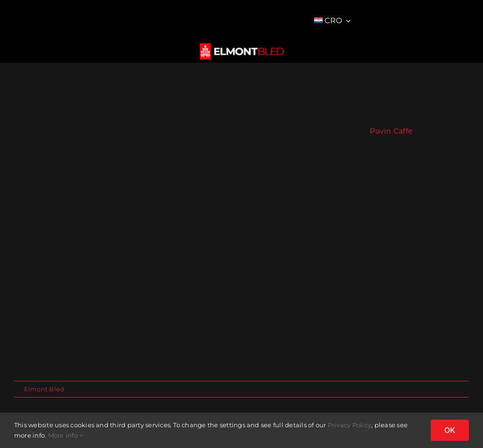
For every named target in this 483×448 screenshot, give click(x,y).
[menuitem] (333, 21)
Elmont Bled (44, 389)
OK (450, 430)
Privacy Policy (350, 425)
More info (66, 435)
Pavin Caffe (391, 131)
